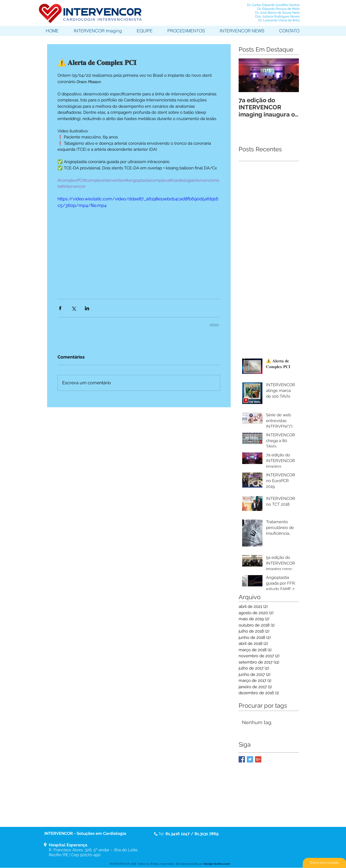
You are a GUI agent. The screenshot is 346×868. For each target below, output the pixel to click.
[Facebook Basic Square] (242, 759)
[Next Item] (290, 75)
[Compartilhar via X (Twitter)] (74, 308)
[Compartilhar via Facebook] (60, 308)
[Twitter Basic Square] (250, 759)
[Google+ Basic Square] (258, 759)
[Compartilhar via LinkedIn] (87, 308)
